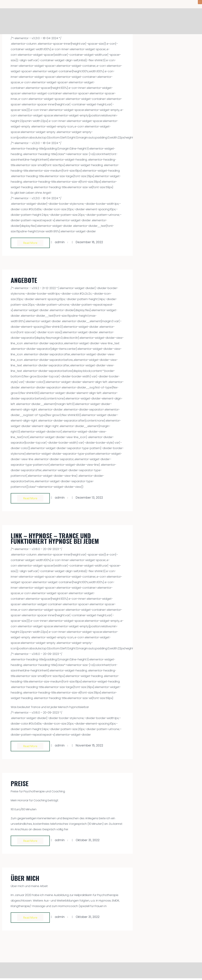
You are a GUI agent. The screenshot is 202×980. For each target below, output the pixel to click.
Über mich (172, 21)
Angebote (130, 21)
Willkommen (106, 21)
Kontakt (192, 21)
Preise (20, 783)
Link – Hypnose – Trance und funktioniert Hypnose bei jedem (55, 538)
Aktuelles (151, 21)
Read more (30, 243)
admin (60, 242)
